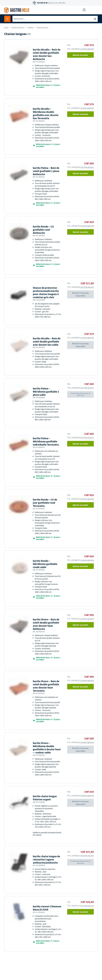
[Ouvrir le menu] (7, 19)
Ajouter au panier (80, 55)
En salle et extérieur (18, 27)
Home (6, 27)
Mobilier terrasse (42, 27)
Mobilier (31, 27)
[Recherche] (95, 19)
